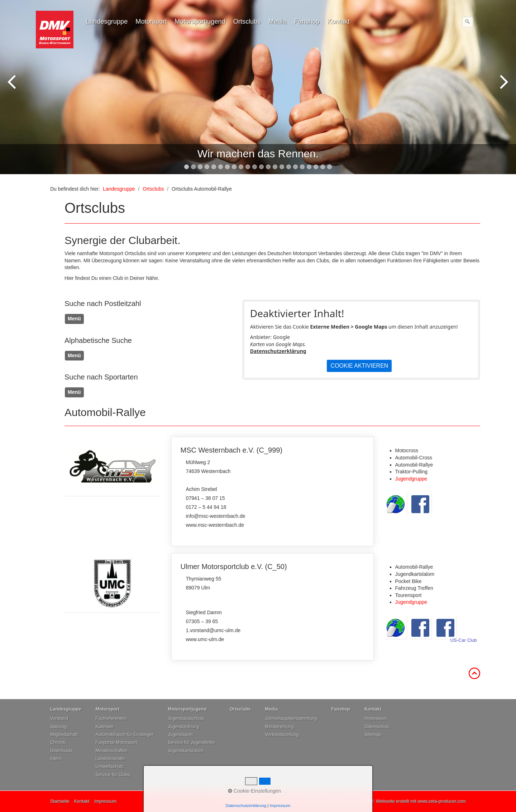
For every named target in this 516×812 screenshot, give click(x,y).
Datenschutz (377, 727)
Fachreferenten (111, 718)
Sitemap (373, 735)
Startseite (60, 801)
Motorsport (151, 22)
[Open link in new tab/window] (113, 466)
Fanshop (307, 22)
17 (295, 167)
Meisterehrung (280, 727)
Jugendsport (180, 735)
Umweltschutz (110, 766)
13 (268, 167)
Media (278, 22)
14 (275, 167)
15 (282, 167)
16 (289, 167)
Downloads (61, 751)
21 (323, 167)
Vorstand (59, 718)
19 (309, 167)
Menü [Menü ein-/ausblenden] (74, 319)
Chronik (58, 742)
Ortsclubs (247, 22)
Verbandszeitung (282, 735)
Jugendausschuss (186, 718)
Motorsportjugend (200, 22)
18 (302, 167)
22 (329, 167)
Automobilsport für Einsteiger (125, 735)
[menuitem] (107, 22)
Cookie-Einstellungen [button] (254, 791)
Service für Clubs (113, 775)
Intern (56, 759)
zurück (13, 89)
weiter (503, 89)
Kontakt (339, 22)
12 (261, 167)
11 (255, 167)
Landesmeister (111, 759)
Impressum (376, 718)
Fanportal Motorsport (117, 742)
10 (248, 167)
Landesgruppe (107, 22)
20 (316, 167)
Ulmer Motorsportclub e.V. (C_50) (273, 607)
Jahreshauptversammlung (291, 718)
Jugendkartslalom (185, 751)
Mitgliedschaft (64, 735)
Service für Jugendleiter (191, 742)
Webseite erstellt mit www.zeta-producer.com (421, 801)
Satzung (58, 727)
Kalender (105, 727)
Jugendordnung (183, 727)
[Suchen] (468, 22)
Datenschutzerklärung (278, 351)
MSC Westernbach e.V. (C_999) (273, 491)
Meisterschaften (112, 751)
